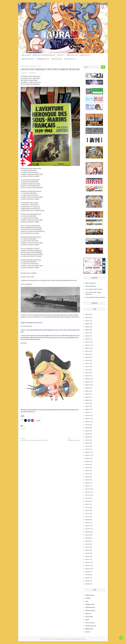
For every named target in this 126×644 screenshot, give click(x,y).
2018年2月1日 (33, 73)
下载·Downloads (57, 59)
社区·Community (90, 623)
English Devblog (90, 595)
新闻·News (88, 614)
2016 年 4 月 (89, 550)
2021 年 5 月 (89, 363)
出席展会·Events (90, 604)
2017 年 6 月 (89, 507)
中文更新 (88, 598)
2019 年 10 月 (89, 422)
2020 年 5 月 (89, 400)
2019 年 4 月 (89, 440)
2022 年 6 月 (89, 324)
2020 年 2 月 (89, 409)
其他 (87, 601)
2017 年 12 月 (89, 489)
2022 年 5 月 (89, 327)
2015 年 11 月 (89, 566)
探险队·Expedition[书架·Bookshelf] (44, 55)
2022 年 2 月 (89, 336)
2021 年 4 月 (89, 367)
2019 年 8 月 (89, 428)
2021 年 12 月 (89, 342)
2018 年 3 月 (89, 480)
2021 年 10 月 (89, 348)
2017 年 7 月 (89, 504)
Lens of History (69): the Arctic (94, 289)
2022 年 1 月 (89, 339)
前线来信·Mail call (73, 55)
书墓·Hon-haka (26, 55)
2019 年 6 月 (89, 434)
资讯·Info (60, 55)
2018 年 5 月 (89, 474)
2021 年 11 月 (89, 345)
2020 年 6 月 (89, 397)
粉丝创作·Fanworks (91, 626)
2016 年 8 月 (89, 538)
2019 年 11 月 (89, 419)
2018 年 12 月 (89, 452)
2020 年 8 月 (89, 391)
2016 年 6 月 (89, 544)
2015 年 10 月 (89, 569)
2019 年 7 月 (89, 431)
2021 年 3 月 (89, 370)
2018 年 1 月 (89, 486)
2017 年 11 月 (89, 492)
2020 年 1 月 (89, 412)
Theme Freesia (69, 639)
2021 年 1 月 (89, 376)
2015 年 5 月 (89, 584)
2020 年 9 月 (89, 388)
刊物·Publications (27, 59)
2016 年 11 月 (89, 529)
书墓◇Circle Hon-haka (51, 639)
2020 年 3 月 (89, 406)
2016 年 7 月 (89, 541)
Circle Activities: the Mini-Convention (95, 297)
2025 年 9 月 (89, 315)
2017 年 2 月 (89, 520)
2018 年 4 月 (89, 477)
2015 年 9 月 (89, 572)
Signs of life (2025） (91, 283)
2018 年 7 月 (89, 468)
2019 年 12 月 (89, 416)
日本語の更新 (89, 617)
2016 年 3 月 (89, 553)
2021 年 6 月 (89, 360)
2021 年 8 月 (89, 354)
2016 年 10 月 (89, 532)
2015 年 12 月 (89, 563)
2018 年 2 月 (89, 483)
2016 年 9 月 (89, 535)
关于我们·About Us (70, 59)
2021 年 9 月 (89, 351)
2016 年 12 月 (89, 526)
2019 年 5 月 (89, 437)
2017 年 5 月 (89, 510)
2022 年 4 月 (89, 330)
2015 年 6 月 (89, 581)
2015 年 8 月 (89, 575)
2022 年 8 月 (89, 318)
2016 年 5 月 (89, 547)
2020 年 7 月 (89, 394)
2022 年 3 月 (89, 333)
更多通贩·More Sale (43, 59)
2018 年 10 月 (89, 458)
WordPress (83, 639)
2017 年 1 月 (89, 523)
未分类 (87, 620)
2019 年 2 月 (89, 446)
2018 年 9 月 (89, 462)
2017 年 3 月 (89, 517)
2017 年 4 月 (89, 514)
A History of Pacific (91, 286)
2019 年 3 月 (89, 443)
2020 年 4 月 (89, 403)
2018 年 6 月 (89, 471)
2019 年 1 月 (89, 449)
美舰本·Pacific (85, 55)
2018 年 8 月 (89, 465)
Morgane (25, 73)
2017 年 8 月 (89, 501)
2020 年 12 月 (89, 379)
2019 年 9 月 (89, 425)
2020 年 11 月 (89, 382)
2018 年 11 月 (89, 455)
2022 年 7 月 (89, 321)
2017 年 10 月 (89, 495)
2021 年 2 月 (89, 373)
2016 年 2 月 (89, 556)
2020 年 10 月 (89, 385)
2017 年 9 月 (89, 498)
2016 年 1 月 (89, 559)
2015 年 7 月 (89, 578)
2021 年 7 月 (89, 357)
